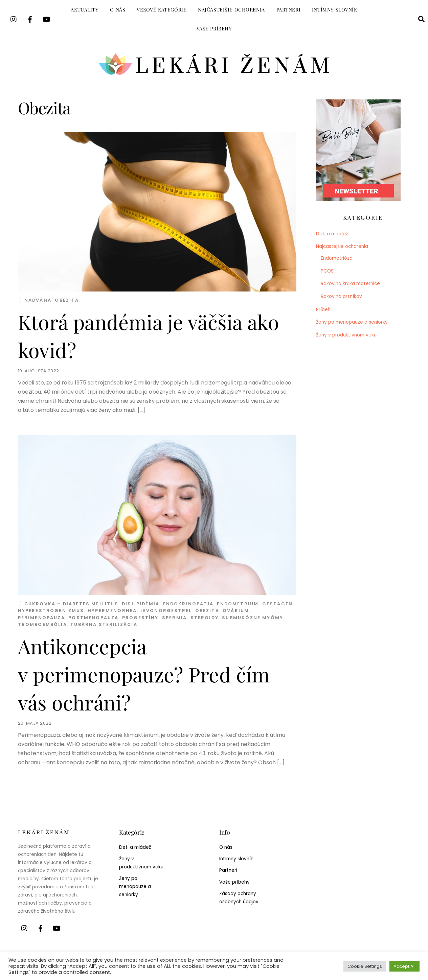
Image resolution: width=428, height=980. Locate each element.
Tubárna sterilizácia (104, 624)
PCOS (327, 271)
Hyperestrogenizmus (51, 611)
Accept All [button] (404, 966)
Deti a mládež (332, 234)
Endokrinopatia (188, 604)
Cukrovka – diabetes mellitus (71, 604)
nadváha (38, 300)
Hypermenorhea (112, 611)
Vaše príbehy (214, 28)
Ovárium (236, 611)
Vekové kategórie (162, 9)
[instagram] (14, 18)
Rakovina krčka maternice (350, 284)
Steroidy (205, 618)
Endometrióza (337, 258)
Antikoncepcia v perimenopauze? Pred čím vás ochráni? (144, 674)
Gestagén (277, 604)
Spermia (174, 618)
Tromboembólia (42, 624)
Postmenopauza (93, 618)
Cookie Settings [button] (365, 966)
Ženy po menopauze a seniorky (352, 322)
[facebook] (30, 18)
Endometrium (238, 604)
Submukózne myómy (253, 618)
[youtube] (46, 18)
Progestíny (140, 618)
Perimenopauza (41, 618)
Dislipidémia (141, 604)
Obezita (67, 300)
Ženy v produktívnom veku (346, 335)
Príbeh (323, 310)
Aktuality (85, 9)
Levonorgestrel (166, 611)
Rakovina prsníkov (341, 296)
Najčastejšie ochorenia (231, 9)
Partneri (289, 9)
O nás (118, 9)
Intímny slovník (335, 9)
